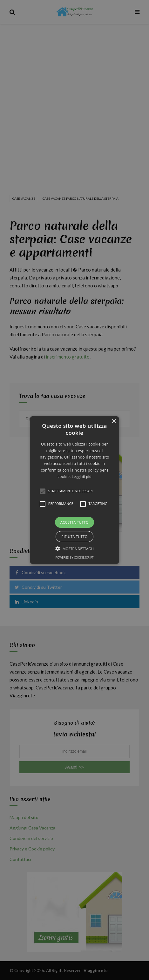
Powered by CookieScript (74, 557)
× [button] (114, 422)
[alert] (74, 490)
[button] (74, 490)
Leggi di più (82, 477)
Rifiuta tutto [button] (74, 537)
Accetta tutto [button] (74, 522)
